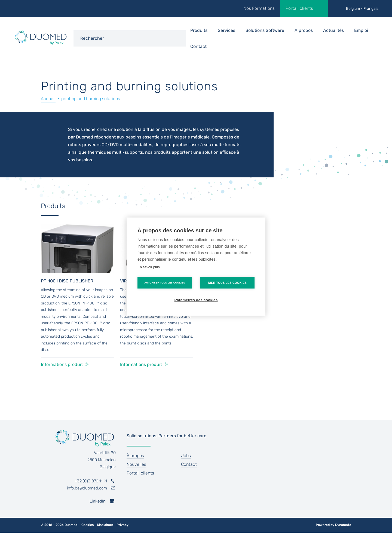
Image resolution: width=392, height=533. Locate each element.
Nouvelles (136, 464)
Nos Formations (259, 8)
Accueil (48, 99)
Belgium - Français (362, 9)
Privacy (122, 525)
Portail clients (299, 8)
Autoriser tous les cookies (165, 282)
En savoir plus (149, 267)
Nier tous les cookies (227, 282)
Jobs (186, 456)
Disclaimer (105, 525)
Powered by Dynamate (333, 525)
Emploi (361, 30)
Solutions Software (265, 30)
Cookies (88, 525)
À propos (304, 30)
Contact (198, 46)
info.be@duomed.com (87, 488)
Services (226, 30)
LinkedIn (98, 501)
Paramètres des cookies (196, 300)
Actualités (333, 30)
